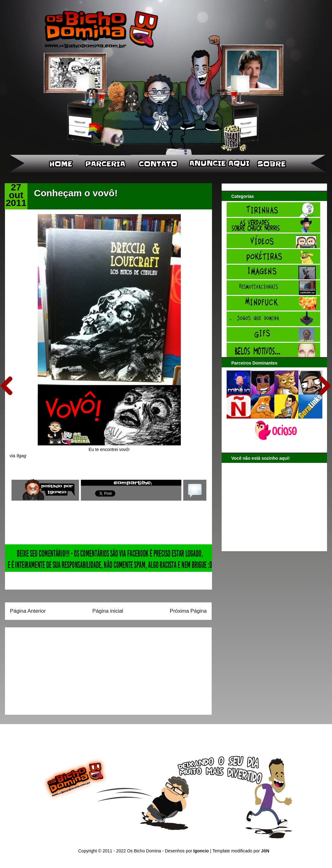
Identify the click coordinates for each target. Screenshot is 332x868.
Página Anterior (28, 611)
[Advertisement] (49, 669)
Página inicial (108, 611)
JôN (265, 851)
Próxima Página (188, 611)
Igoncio (201, 851)
